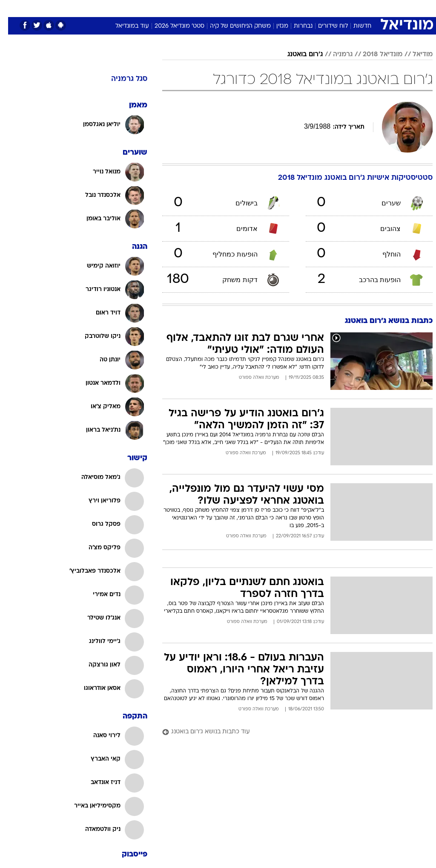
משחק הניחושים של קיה (232, 26)
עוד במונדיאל (124, 26)
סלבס (252, 8)
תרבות (277, 8)
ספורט (333, 8)
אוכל (209, 8)
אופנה (99, 8)
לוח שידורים (325, 26)
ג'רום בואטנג (297, 55)
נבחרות (295, 26)
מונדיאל (305, 8)
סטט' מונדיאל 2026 (171, 26)
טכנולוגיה (128, 8)
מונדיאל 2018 (374, 55)
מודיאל (414, 55)
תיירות (157, 8)
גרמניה (335, 55)
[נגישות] (12, 11)
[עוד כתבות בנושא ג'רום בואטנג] (289, 732)
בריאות (184, 8)
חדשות (354, 26)
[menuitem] (328, 12)
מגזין (274, 26)
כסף (230, 8)
